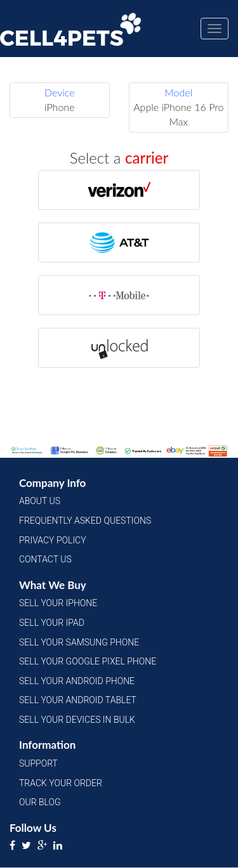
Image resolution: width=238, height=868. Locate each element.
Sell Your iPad (52, 623)
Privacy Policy (53, 540)
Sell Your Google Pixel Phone (88, 661)
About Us (40, 501)
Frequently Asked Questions (85, 521)
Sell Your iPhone (58, 603)
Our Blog (40, 802)
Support (38, 763)
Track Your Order (61, 783)
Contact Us (45, 559)
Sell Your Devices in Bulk (77, 720)
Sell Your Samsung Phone (79, 642)
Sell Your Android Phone (77, 681)
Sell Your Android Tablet (78, 700)
